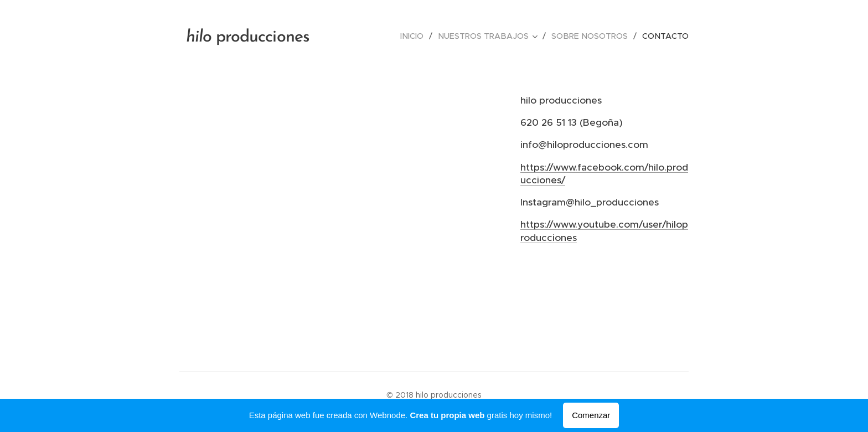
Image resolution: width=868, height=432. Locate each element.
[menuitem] (421, 36)
